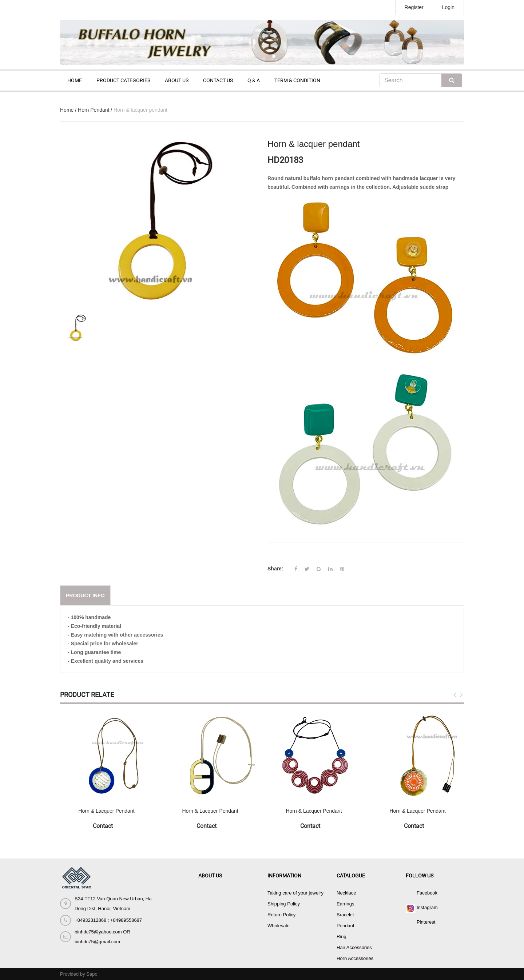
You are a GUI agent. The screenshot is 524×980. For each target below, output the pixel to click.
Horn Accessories (355, 958)
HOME (75, 80)
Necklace (346, 893)
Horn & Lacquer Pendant (106, 811)
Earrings (345, 904)
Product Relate (87, 695)
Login (448, 7)
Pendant (345, 926)
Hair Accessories (354, 947)
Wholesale (279, 926)
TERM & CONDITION (297, 80)
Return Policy (281, 915)
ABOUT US (177, 80)
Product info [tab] (85, 595)
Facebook (427, 893)
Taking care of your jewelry (295, 893)
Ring (342, 937)
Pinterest (426, 922)
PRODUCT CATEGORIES (123, 80)
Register (414, 7)
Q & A (254, 80)
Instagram (427, 907)
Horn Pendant (94, 110)
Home (67, 110)
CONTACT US (218, 80)
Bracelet (345, 915)
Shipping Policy (284, 904)
